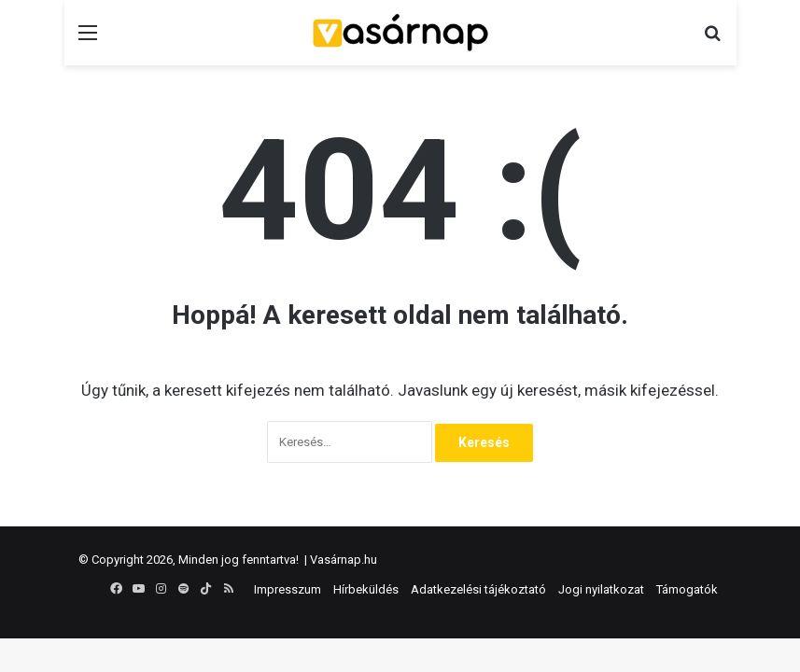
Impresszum (288, 589)
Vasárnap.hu (344, 560)
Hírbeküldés (366, 589)
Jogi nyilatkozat (601, 589)
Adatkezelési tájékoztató (478, 589)
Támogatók (687, 589)
